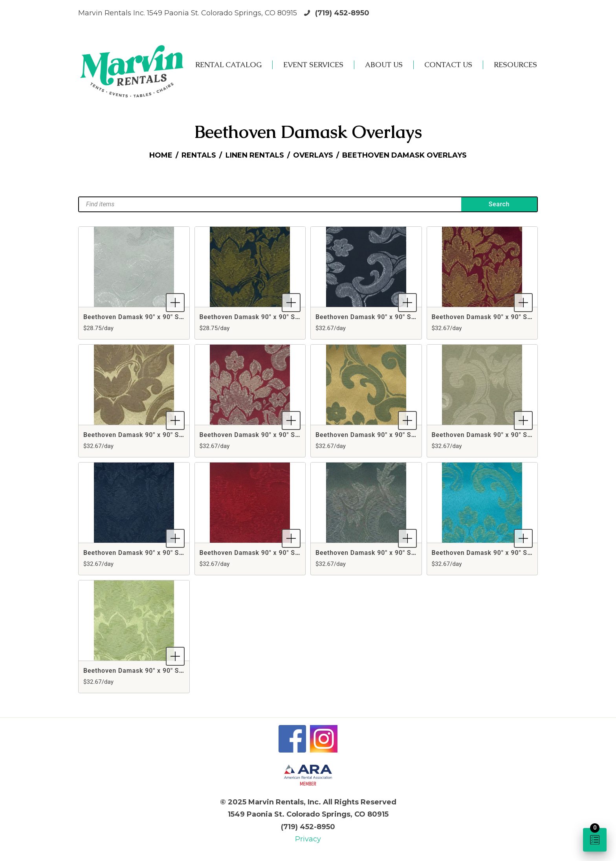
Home (161, 155)
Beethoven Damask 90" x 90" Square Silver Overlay (395, 553)
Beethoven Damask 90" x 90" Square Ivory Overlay (510, 435)
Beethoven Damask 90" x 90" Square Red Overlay (276, 553)
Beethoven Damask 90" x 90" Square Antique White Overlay (176, 317)
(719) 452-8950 (342, 13)
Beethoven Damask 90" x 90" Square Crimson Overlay (283, 435)
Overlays (313, 155)
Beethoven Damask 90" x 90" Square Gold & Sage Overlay (405, 435)
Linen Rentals (255, 155)
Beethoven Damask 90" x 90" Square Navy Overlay (161, 553)
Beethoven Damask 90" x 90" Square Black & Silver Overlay (408, 317)
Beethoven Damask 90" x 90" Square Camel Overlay (163, 435)
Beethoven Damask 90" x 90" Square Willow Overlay (164, 671)
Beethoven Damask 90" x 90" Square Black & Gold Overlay (290, 317)
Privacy (308, 839)
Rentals (199, 155)
